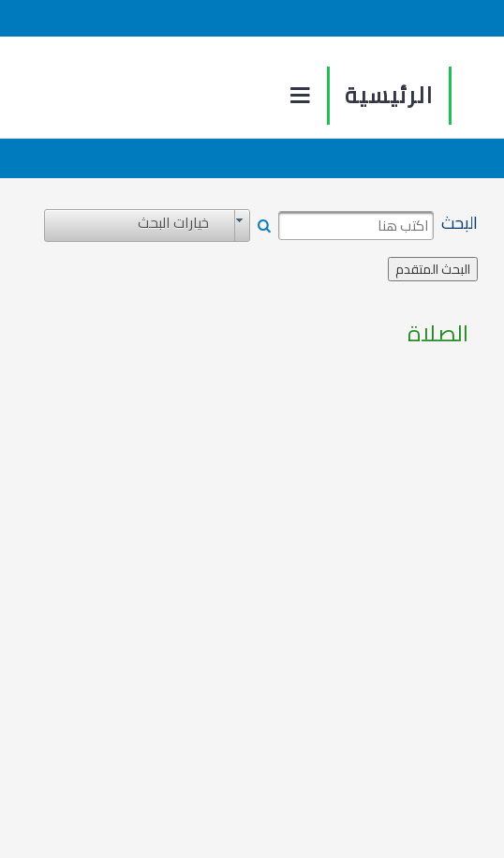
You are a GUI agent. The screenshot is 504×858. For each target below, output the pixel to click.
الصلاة (438, 334)
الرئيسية (389, 95)
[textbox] (356, 226)
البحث (460, 223)
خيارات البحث (173, 223)
